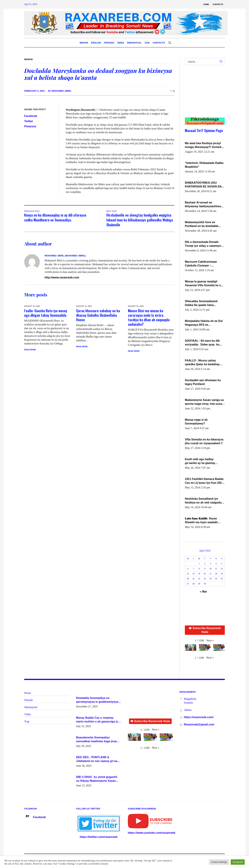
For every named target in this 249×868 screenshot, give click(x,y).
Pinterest (30, 126)
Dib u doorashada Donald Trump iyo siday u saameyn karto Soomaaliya (203, 244)
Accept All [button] (238, 862)
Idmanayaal (31, 707)
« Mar (204, 592)
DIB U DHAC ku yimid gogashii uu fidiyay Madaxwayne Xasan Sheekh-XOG (97, 779)
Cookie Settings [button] (219, 862)
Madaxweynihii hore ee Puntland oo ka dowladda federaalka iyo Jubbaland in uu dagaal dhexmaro (203, 224)
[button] (210, 641)
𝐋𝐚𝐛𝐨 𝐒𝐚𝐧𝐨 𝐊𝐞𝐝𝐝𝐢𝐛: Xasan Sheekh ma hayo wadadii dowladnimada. (201, 521)
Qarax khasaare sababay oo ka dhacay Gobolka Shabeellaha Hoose (98, 315)
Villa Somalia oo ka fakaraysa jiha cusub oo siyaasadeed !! (204, 441)
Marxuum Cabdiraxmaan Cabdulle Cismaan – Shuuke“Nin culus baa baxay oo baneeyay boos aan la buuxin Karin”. (204, 264)
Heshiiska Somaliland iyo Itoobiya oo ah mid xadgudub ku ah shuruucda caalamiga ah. (204, 501)
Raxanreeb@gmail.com (199, 724)
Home (28, 693)
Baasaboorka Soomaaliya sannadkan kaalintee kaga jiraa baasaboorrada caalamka (96, 740)
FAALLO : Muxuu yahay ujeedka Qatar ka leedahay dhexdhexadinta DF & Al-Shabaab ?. (202, 363)
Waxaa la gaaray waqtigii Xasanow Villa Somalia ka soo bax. (204, 284)
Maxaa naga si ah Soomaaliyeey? (196, 422)
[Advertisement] (203, 95)
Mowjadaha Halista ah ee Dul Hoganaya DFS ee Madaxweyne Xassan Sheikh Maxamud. (204, 323)
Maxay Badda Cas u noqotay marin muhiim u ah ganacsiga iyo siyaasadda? (98, 720)
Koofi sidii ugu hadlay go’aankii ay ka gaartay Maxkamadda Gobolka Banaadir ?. (200, 461)
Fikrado (29, 700)
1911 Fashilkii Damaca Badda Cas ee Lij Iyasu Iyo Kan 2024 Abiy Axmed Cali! (204, 481)
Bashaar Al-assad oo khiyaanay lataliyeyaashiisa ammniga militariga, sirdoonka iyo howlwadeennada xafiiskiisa (203, 205)
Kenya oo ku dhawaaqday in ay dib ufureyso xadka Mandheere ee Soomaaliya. (55, 217)
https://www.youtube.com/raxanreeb (152, 833)
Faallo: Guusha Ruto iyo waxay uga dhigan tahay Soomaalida (46, 313)
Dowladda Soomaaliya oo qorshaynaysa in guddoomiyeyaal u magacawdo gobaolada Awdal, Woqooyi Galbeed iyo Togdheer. (98, 700)
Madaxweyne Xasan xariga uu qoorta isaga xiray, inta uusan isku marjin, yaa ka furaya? (204, 402)
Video (28, 714)
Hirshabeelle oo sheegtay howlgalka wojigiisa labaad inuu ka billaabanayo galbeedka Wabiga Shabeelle (140, 220)
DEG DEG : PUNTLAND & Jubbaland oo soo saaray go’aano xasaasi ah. (98, 759)
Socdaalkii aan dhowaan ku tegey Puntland (203, 382)
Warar (28, 59)
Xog (27, 721)
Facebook (31, 116)
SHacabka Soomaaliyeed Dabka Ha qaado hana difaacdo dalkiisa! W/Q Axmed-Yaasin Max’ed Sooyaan (201, 303)
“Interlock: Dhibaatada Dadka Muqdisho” (204, 165)
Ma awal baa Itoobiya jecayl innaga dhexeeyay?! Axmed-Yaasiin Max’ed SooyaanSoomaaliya (203, 145)
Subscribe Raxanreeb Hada (205, 630)
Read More (30, 350)
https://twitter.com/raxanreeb (99, 837)
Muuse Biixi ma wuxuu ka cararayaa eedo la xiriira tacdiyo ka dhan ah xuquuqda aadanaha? (149, 317)
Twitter (29, 121)
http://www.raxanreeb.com (62, 277)
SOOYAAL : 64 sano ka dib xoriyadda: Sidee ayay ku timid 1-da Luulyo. (202, 343)
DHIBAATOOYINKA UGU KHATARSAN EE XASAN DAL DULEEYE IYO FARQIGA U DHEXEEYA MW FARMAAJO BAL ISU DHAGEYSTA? (204, 185)
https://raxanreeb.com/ (199, 717)
